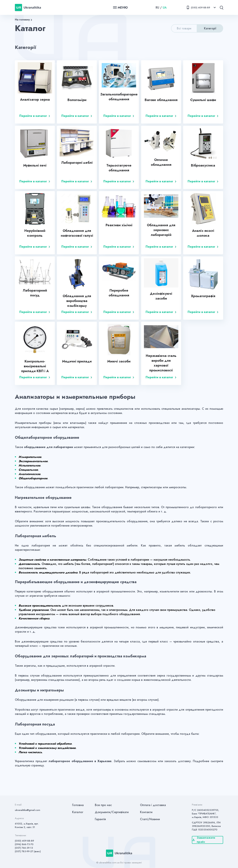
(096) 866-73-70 (24, 844)
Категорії (210, 28)
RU (157, 8)
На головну (22, 20)
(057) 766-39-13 (24, 848)
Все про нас (103, 805)
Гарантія (100, 819)
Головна (78, 805)
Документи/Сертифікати (112, 812)
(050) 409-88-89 (24, 841)
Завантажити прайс (204, 840)
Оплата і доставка (153, 805)
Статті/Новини (150, 819)
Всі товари (184, 28)
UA (165, 8)
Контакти (146, 812)
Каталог (78, 812)
